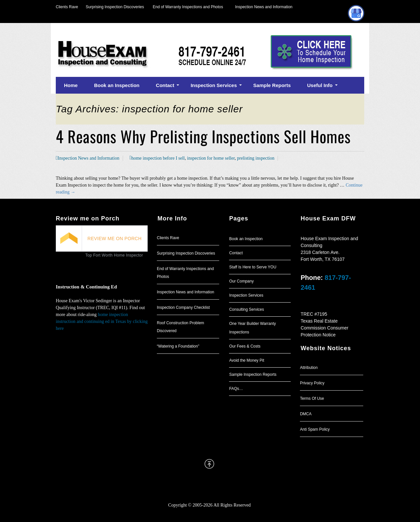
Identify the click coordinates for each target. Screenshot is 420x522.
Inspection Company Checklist (183, 307)
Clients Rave (67, 7)
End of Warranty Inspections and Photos (190, 7)
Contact (236, 253)
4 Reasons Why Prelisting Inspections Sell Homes (203, 136)
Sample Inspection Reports (253, 374)
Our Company (241, 281)
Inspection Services (246, 295)
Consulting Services (246, 309)
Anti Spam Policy (315, 429)
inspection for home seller (211, 158)
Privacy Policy (312, 383)
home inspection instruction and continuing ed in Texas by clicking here (102, 321)
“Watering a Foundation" (178, 346)
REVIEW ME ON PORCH (115, 238)
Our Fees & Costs (245, 346)
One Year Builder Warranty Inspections (252, 328)
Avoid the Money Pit (247, 360)
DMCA (306, 414)
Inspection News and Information (264, 7)
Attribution (309, 368)
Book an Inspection (246, 239)
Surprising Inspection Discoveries (111, 7)
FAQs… (236, 389)
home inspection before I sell (158, 158)
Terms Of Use (312, 398)
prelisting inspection (256, 158)
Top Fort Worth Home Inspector (114, 255)
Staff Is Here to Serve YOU (253, 267)
